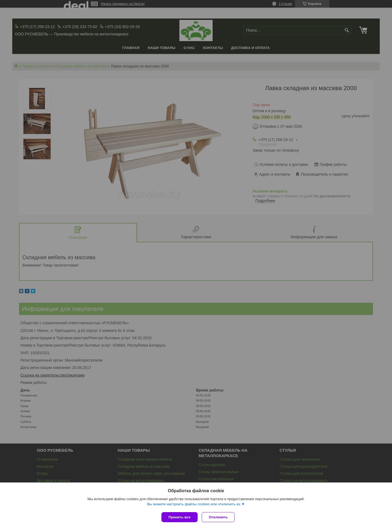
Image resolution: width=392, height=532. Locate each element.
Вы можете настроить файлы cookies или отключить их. (194, 505)
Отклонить (220, 517)
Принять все (180, 517)
